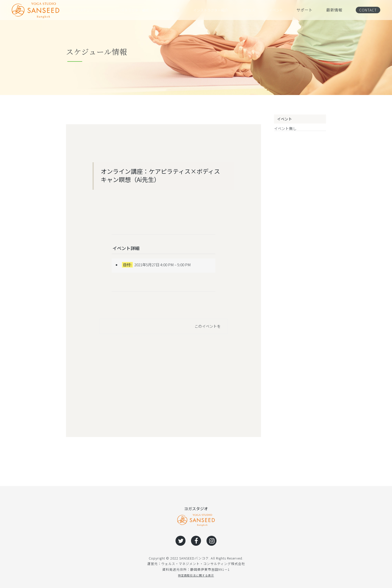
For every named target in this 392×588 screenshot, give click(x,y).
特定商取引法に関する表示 (196, 575)
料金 (182, 10)
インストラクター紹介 (216, 10)
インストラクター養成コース (141, 10)
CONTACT (367, 10)
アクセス (255, 10)
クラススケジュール (87, 10)
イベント (281, 10)
